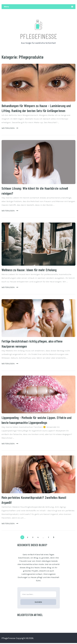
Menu (6, 7)
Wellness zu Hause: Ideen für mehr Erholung (29, 271)
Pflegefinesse (38, 36)
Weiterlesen (10, 129)
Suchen (38, 603)
